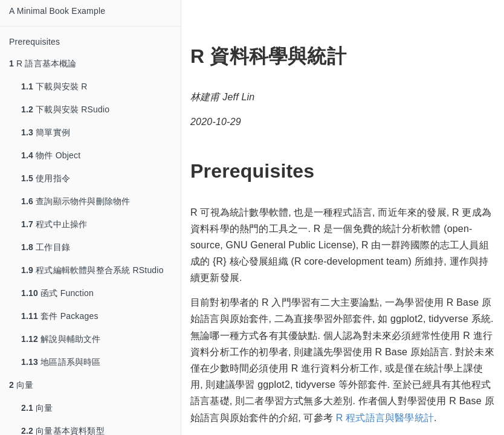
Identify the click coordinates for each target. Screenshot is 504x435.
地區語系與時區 (61, 362)
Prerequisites (34, 42)
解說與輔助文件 (61, 339)
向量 (21, 385)
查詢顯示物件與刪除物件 (76, 201)
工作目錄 (46, 247)
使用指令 (46, 178)
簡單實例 (46, 132)
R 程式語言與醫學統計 (385, 418)
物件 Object (51, 155)
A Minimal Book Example (57, 11)
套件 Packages (60, 316)
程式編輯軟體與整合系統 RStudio (92, 270)
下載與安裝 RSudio (65, 109)
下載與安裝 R (54, 86)
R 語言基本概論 (43, 63)
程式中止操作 (54, 224)
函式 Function (57, 293)
